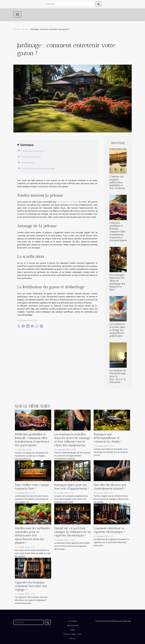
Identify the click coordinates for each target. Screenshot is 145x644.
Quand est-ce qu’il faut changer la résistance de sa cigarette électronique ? (72, 532)
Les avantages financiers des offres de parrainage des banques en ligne (117, 282)
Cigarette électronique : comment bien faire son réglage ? (31, 586)
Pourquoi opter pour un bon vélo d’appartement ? (72, 487)
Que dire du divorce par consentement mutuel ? (110, 487)
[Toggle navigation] (17, 14)
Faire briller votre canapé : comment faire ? (33, 487)
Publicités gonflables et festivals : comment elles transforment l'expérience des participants (118, 232)
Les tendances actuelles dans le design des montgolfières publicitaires (117, 330)
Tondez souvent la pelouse (33, 151)
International (73, 625)
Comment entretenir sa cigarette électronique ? (110, 530)
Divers (25, 29)
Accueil (16, 29)
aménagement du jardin (68, 202)
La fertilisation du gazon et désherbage (38, 168)
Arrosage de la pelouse (31, 157)
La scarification (28, 163)
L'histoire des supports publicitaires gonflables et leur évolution (117, 182)
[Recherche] (69, 4)
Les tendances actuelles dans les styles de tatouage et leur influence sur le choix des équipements (72, 440)
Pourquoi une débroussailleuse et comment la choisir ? (108, 438)
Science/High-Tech (73, 634)
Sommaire (27, 145)
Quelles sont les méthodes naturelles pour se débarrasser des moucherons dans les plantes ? (32, 535)
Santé (73, 630)
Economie (72, 621)
